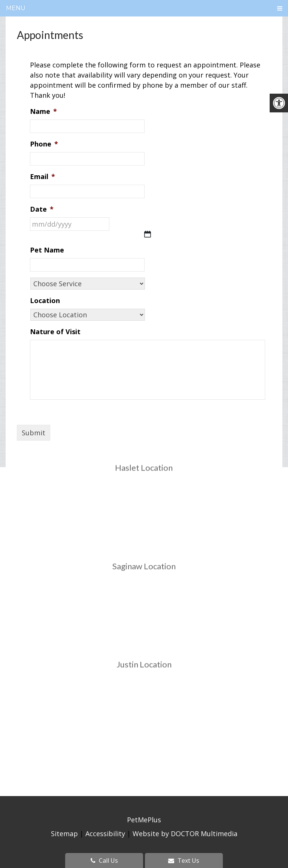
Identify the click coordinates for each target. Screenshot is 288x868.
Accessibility (105, 834)
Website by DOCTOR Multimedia (185, 834)
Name (43, 111)
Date (42, 209)
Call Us (104, 861)
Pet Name (47, 250)
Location (45, 301)
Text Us (184, 861)
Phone (44, 144)
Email (43, 177)
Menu (16, 8)
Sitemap (64, 834)
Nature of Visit (55, 332)
